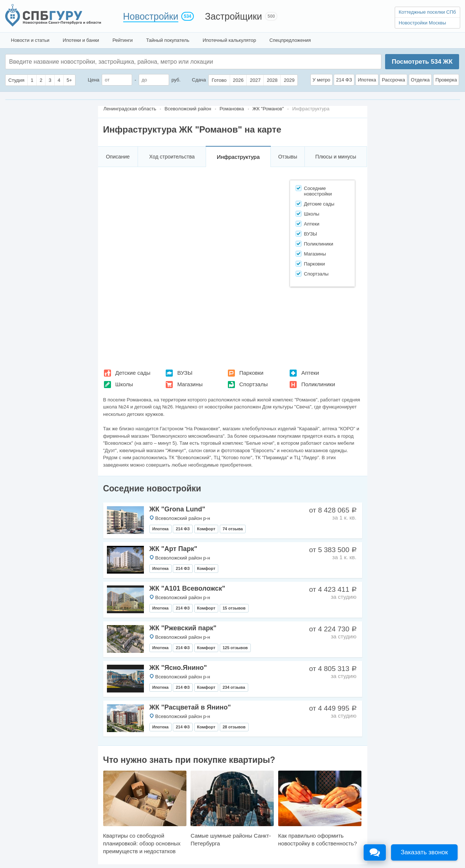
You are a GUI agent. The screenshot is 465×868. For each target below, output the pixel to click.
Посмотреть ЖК (422, 62)
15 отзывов (234, 608)
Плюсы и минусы (336, 157)
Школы (124, 384)
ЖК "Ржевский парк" (183, 628)
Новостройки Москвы (422, 23)
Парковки (251, 373)
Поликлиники (318, 384)
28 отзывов (234, 727)
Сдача (199, 80)
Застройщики (233, 16)
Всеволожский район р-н (183, 518)
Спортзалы (254, 384)
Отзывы (288, 157)
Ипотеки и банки (81, 40)
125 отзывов (235, 648)
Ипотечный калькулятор (230, 40)
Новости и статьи (30, 40)
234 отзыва (234, 687)
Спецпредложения (290, 40)
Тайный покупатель (168, 40)
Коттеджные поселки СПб (427, 12)
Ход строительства (172, 157)
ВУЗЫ (185, 373)
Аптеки (310, 373)
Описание (118, 157)
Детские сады (133, 373)
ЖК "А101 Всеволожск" (187, 588)
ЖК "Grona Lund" (177, 509)
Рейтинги (123, 40)
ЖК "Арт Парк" (173, 549)
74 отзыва (233, 529)
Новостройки (151, 16)
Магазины (190, 384)
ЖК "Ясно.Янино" (178, 668)
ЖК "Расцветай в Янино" (190, 707)
